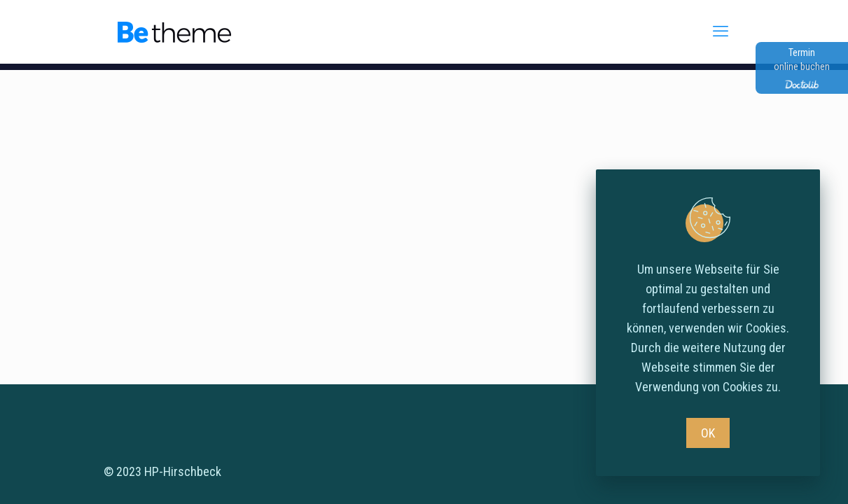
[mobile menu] (723, 31)
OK (708, 433)
